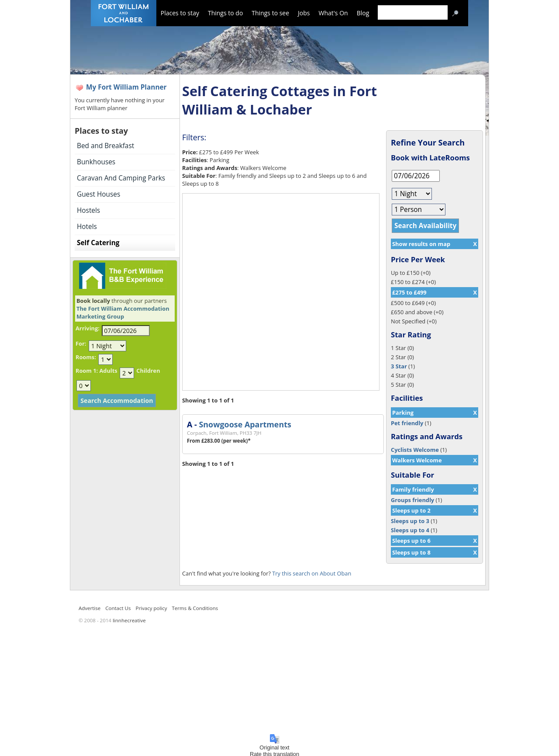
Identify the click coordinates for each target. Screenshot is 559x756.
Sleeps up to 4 (410, 530)
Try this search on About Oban (312, 573)
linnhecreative (129, 620)
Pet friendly (407, 423)
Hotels (87, 227)
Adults (108, 371)
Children (148, 371)
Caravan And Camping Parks (121, 178)
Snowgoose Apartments (245, 424)
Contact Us (118, 608)
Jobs (304, 13)
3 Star (399, 366)
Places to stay (180, 13)
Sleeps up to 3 (410, 521)
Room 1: (87, 371)
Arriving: (88, 328)
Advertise (90, 608)
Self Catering (98, 243)
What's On (333, 13)
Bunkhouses (96, 162)
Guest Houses (98, 194)
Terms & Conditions (195, 608)
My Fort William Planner (126, 87)
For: (81, 343)
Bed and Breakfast (105, 146)
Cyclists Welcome (415, 450)
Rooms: (86, 357)
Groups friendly (412, 500)
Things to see (270, 13)
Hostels (88, 210)
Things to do (225, 13)
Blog (363, 13)
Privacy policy (151, 608)
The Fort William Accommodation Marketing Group (123, 312)
